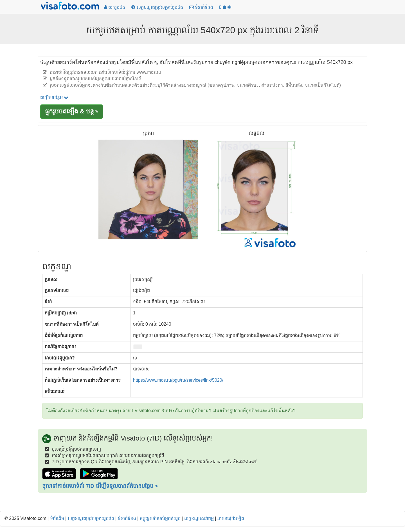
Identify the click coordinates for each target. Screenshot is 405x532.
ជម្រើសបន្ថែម (54, 98)
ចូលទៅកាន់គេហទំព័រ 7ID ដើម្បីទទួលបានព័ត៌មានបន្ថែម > (100, 486)
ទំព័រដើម (57, 518)
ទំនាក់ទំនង (127, 518)
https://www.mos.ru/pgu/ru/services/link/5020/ (178, 380)
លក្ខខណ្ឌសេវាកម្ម (199, 518)
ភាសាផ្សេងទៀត (231, 518)
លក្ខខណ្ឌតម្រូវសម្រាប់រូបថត (91, 518)
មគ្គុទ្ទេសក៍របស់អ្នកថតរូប (160, 518)
